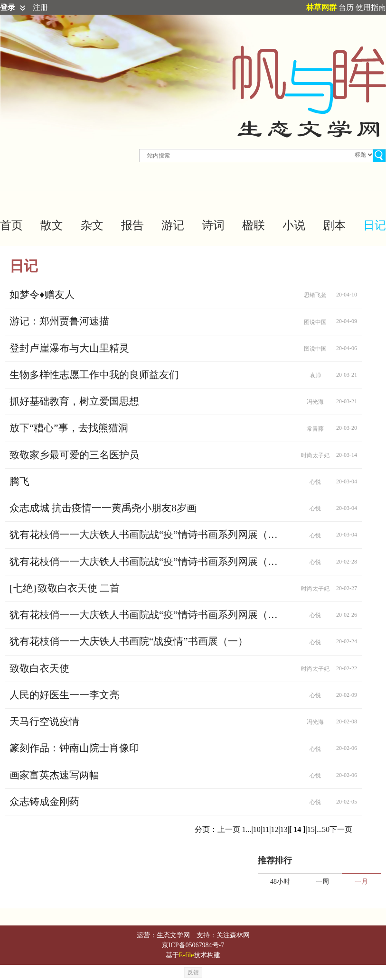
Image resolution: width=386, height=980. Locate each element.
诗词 (213, 225)
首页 (11, 225)
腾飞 (19, 481)
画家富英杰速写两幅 (54, 775)
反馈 (193, 972)
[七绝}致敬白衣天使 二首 (65, 588)
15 (311, 829)
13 (284, 829)
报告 (132, 225)
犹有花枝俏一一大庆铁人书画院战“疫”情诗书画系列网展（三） (147, 562)
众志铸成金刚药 (44, 802)
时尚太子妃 (315, 455)
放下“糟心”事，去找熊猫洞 (69, 428)
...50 (323, 829)
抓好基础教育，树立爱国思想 (74, 401)
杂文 (92, 225)
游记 (173, 225)
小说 (294, 225)
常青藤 (315, 429)
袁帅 (315, 375)
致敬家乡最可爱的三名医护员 (74, 455)
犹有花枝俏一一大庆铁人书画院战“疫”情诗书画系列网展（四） (147, 535)
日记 (375, 225)
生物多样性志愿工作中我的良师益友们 (94, 375)
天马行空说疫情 (44, 721)
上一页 (229, 829)
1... (247, 829)
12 (275, 829)
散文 (52, 225)
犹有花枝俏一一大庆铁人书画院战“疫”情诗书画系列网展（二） (147, 615)
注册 (40, 7)
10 (257, 829)
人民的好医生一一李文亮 (64, 695)
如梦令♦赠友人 (42, 295)
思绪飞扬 (315, 295)
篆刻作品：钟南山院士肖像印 (74, 748)
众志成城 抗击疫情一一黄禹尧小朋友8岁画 (103, 508)
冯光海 (315, 402)
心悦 (315, 482)
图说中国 (315, 322)
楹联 (254, 225)
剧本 (334, 225)
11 (266, 829)
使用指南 (371, 7)
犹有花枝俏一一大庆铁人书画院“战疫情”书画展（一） (129, 641)
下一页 (341, 829)
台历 (346, 7)
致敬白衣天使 (39, 668)
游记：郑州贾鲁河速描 (59, 321)
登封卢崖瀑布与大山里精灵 (69, 348)
